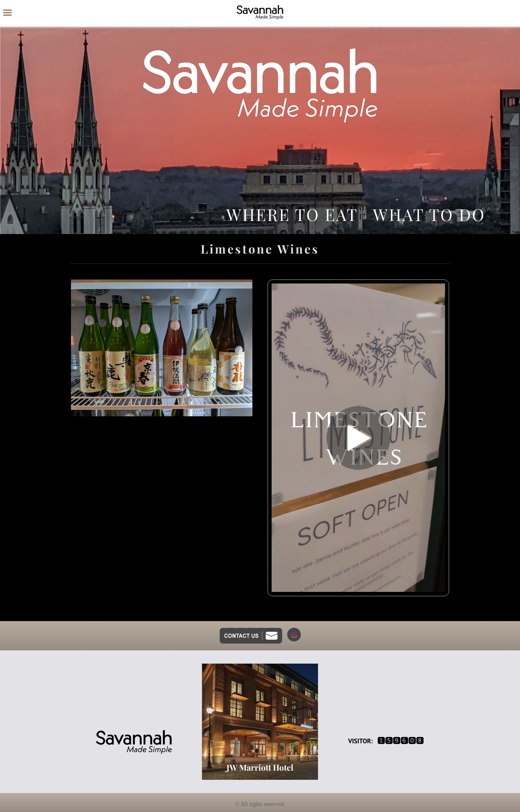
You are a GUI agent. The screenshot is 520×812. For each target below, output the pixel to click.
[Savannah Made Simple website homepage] (260, 12)
